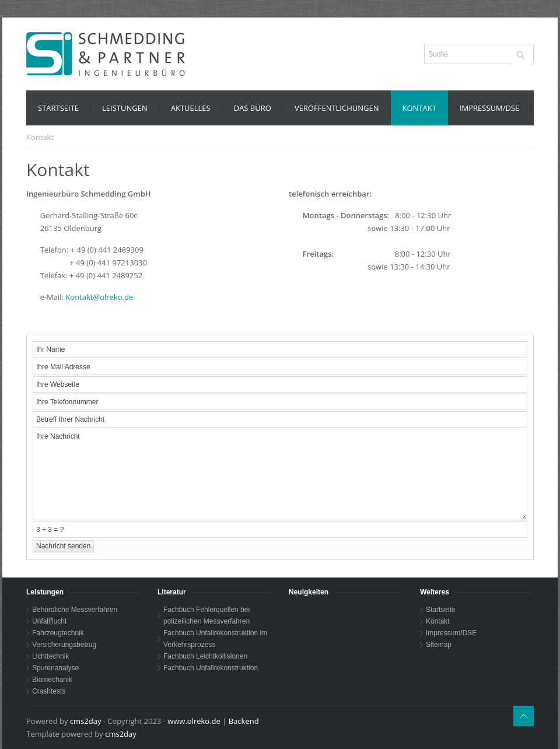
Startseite (441, 610)
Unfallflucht (49, 621)
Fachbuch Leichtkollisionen (205, 656)
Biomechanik (52, 680)
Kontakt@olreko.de (99, 297)
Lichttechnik (50, 656)
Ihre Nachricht (280, 475)
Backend (244, 721)
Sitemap (439, 645)
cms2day (86, 721)
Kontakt (438, 621)
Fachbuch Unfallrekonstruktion (211, 668)
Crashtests (49, 691)
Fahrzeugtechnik (58, 633)
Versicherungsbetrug (64, 645)
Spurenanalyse (55, 668)
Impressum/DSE (451, 633)
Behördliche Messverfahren (75, 610)
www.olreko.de (194, 721)
